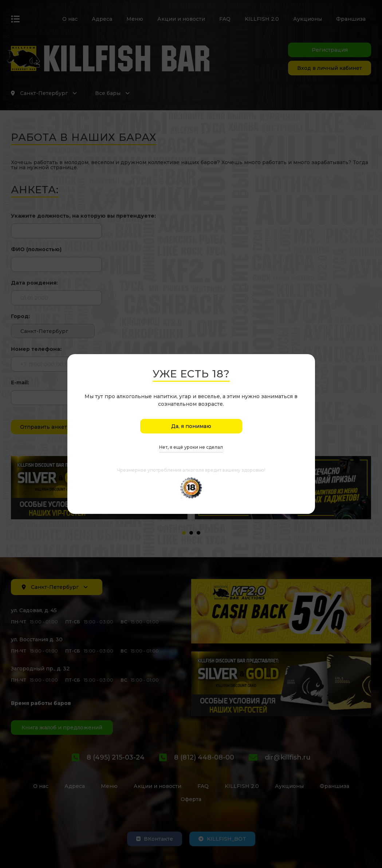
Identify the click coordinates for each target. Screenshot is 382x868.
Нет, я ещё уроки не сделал (191, 447)
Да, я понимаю (191, 426)
